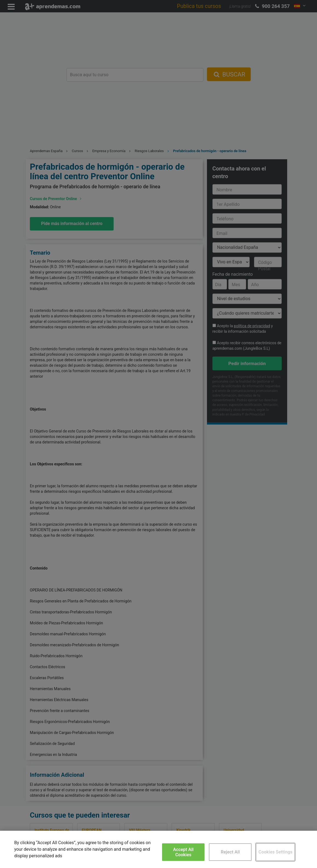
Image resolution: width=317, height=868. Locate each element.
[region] (158, 849)
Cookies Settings (275, 852)
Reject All (230, 852)
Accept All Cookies (183, 852)
